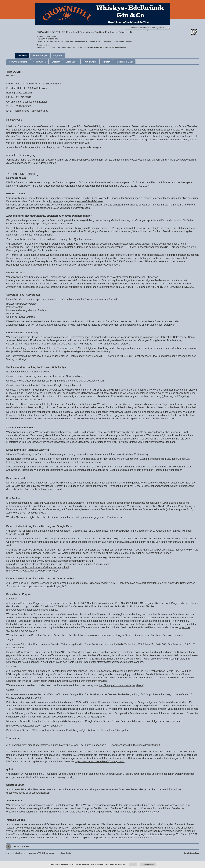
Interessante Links (124, 62)
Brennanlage (72, 62)
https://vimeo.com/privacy (145, 812)
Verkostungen (39, 62)
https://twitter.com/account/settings (116, 662)
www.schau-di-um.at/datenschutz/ (31, 793)
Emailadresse (101, 265)
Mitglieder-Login (64, 853)
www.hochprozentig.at (123, 41)
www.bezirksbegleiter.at (16, 853)
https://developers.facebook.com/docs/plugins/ (32, 610)
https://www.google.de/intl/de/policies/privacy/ (150, 834)
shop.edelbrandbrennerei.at (101, 41)
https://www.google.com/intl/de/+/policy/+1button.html (35, 726)
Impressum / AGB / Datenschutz (41, 853)
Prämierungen (90, 62)
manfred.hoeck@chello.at (53, 41)
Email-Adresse (115, 517)
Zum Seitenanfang (191, 853)
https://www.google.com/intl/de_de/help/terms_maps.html (38, 567)
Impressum (43, 198)
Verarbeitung (161, 470)
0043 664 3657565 (51, 39)
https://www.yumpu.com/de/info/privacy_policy (100, 761)
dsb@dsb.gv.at (36, 513)
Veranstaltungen (40, 55)
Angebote (58, 55)
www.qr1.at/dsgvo (67, 777)
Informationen (148, 864)
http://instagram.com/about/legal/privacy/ (121, 685)
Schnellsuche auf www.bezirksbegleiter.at (147, 27)
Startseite (22, 55)
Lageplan (56, 62)
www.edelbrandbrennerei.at (76, 41)
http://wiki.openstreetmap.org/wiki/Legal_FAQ (42, 586)
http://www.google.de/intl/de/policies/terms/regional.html (63, 561)
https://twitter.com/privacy (171, 659)
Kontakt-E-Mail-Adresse (90, 201)
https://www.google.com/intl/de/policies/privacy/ (32, 571)
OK (133, 864)
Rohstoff (106, 62)
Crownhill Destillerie (18, 62)
